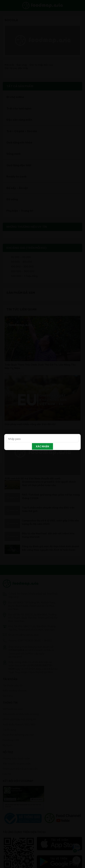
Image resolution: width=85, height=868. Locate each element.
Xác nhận (42, 446)
